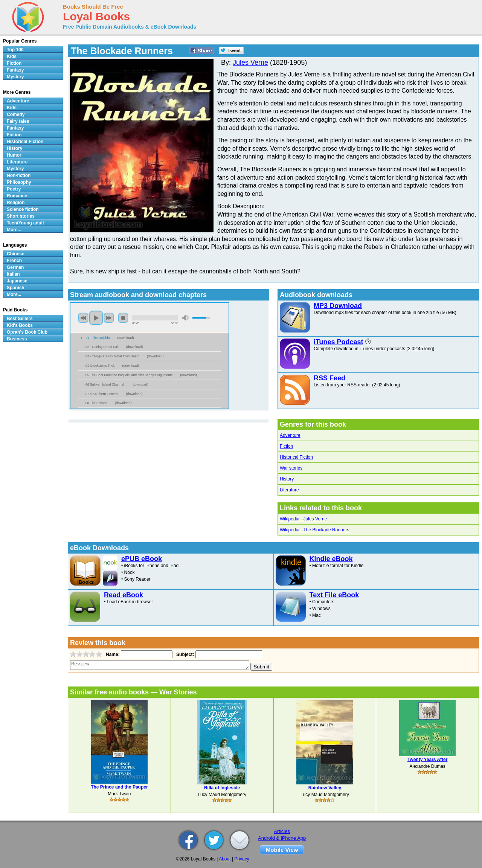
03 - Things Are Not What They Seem (112, 356)
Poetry (14, 189)
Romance (17, 196)
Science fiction (23, 209)
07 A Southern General (102, 394)
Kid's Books (20, 325)
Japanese (17, 281)
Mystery (15, 77)
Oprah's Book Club (27, 332)
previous (83, 318)
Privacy (242, 859)
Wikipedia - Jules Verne (303, 519)
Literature (289, 490)
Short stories (21, 216)
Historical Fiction (296, 457)
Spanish (16, 288)
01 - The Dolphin (98, 338)
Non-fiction (19, 175)
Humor (14, 155)
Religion (16, 203)
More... (14, 230)
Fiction (286, 446)
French (14, 261)
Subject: (184, 654)
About (225, 859)
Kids (12, 56)
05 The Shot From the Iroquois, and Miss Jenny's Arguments (129, 375)
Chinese (16, 254)
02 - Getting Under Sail (102, 347)
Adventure (290, 435)
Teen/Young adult (25, 223)
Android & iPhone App (282, 838)
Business (17, 339)
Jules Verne (250, 63)
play (96, 318)
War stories (291, 468)
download (126, 338)
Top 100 (15, 50)
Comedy (16, 114)
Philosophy (19, 182)
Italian (13, 274)
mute (185, 318)
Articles (282, 831)
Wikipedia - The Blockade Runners (315, 530)
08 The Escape (96, 403)
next (109, 318)
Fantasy (15, 70)
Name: (112, 654)
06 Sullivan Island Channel (105, 384)
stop (123, 318)
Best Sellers (20, 319)
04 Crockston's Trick (100, 366)
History (287, 479)
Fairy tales (18, 121)
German (15, 267)
